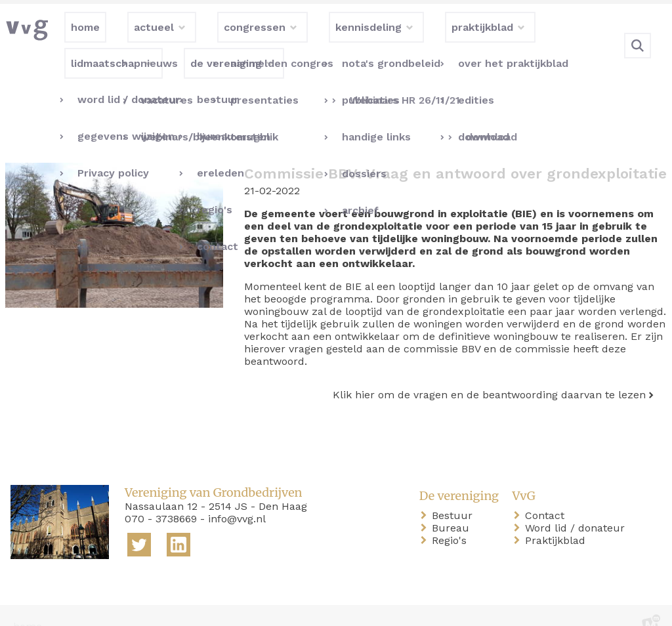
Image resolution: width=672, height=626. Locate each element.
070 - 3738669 (161, 498)
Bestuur (455, 494)
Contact (547, 494)
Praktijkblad (558, 519)
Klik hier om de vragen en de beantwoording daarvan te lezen (489, 374)
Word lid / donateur (577, 507)
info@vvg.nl (237, 498)
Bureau (453, 507)
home (28, 605)
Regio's (452, 519)
